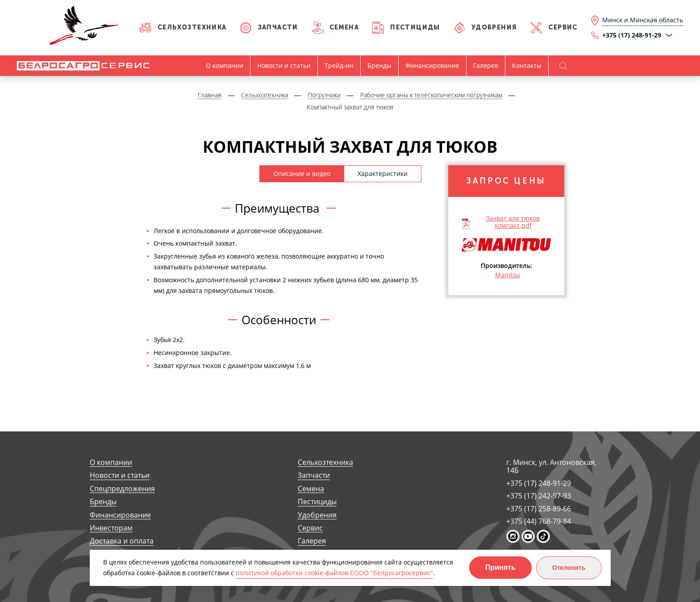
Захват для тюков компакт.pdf (513, 222)
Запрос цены (506, 181)
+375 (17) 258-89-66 (539, 509)
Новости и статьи (284, 65)
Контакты (527, 65)
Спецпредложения (122, 489)
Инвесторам (111, 528)
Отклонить (569, 568)
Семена (344, 27)
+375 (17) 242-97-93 (539, 496)
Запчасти (278, 27)
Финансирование (432, 65)
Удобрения (494, 27)
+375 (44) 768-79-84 (539, 521)
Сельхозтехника (192, 27)
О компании (225, 65)
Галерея (486, 65)
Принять (500, 567)
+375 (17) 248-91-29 (539, 483)
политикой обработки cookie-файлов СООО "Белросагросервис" (334, 573)
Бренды (379, 65)
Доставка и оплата (122, 541)
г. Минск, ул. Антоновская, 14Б (551, 466)
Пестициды (415, 27)
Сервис (563, 27)
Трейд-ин (339, 65)
